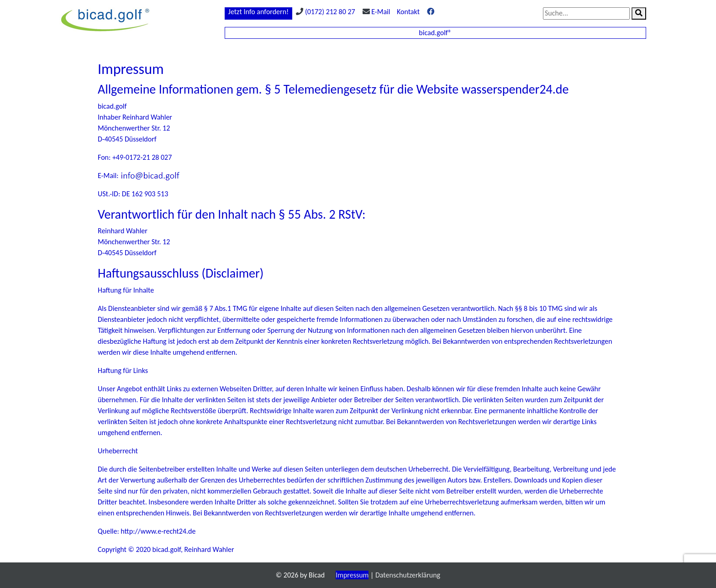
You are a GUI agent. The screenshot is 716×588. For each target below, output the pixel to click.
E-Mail (381, 12)
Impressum (352, 575)
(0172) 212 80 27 (330, 12)
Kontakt (408, 12)
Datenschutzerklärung (408, 575)
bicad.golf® (435, 33)
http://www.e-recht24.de (158, 531)
